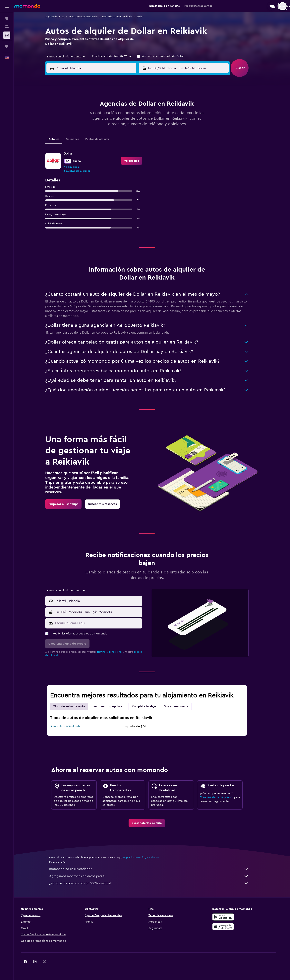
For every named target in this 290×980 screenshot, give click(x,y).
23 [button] (138, 134)
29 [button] (129, 144)
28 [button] (119, 144)
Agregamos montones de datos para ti (154, 876)
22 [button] (129, 134)
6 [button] (110, 115)
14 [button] (119, 124)
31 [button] (81, 153)
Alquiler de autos (60, 17)
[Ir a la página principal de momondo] (27, 6)
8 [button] (129, 115)
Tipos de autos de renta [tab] (74, 706)
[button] (7, 6)
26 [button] (100, 144)
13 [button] (110, 124)
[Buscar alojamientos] (7, 27)
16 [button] (138, 124)
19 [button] (100, 134)
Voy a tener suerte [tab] (181, 706)
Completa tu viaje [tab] (149, 706)
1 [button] (129, 105)
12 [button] (100, 124)
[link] (68, 504)
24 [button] (81, 144)
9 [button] (138, 115)
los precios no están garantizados (146, 857)
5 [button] (100, 115)
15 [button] (129, 124)
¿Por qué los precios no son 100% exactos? (154, 883)
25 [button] (90, 144)
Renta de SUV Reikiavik (70, 727)
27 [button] (110, 144)
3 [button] (81, 115)
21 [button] (119, 134)
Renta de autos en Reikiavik (122, 17)
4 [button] (91, 115)
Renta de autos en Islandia (88, 17)
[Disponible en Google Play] (232, 917)
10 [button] (81, 124)
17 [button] (81, 134)
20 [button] (110, 134)
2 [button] (138, 105)
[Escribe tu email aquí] (103, 623)
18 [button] (91, 134)
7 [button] (119, 115)
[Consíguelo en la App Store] (232, 927)
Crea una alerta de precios (222, 797)
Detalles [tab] (59, 139)
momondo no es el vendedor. (154, 869)
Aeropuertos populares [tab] (113, 706)
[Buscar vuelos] (7, 18)
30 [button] (138, 144)
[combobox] (70, 57)
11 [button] (90, 124)
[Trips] (7, 46)
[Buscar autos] (7, 35)
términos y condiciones (115, 652)
